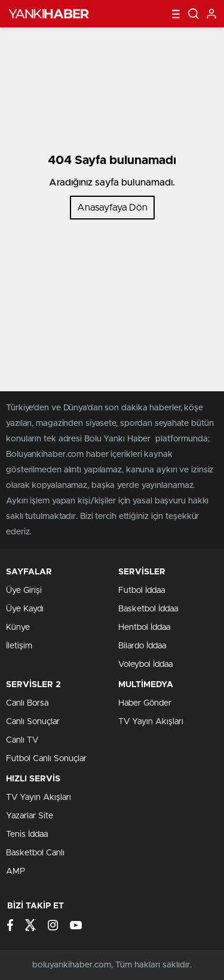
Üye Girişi (24, 591)
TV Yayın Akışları (151, 722)
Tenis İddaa (27, 834)
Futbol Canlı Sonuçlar (46, 759)
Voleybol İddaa (145, 664)
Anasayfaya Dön (112, 208)
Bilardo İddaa (142, 646)
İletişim (19, 646)
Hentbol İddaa (144, 627)
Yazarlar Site (30, 816)
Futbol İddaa (142, 591)
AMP (16, 871)
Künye (18, 627)
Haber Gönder (145, 703)
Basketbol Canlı (35, 853)
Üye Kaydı (25, 609)
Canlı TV (22, 740)
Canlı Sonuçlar (33, 722)
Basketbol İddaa (148, 609)
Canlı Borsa (27, 703)
